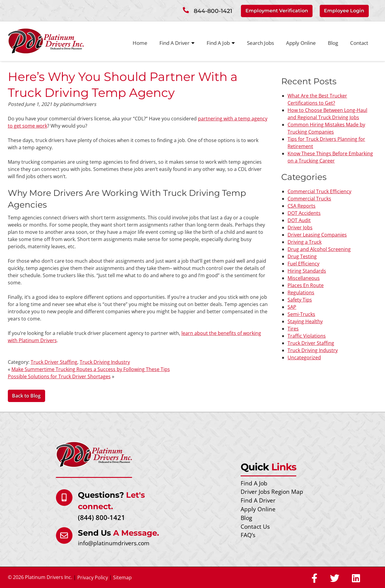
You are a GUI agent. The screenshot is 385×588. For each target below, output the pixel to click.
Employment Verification (277, 11)
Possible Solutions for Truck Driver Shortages (59, 376)
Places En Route (306, 285)
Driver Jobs (300, 227)
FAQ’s (248, 535)
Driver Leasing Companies (317, 235)
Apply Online (301, 43)
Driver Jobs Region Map (272, 492)
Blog (333, 43)
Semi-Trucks (301, 314)
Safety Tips (300, 300)
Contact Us (255, 526)
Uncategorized (304, 357)
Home (140, 43)
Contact (359, 43)
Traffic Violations (307, 336)
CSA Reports (302, 206)
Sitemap (122, 577)
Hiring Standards (307, 271)
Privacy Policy (93, 577)
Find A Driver (177, 43)
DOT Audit (299, 220)
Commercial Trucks (309, 199)
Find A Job (221, 43)
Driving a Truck (305, 242)
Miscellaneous (304, 278)
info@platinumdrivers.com (114, 543)
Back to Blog (26, 396)
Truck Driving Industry (105, 362)
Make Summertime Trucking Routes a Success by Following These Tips (91, 369)
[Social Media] (314, 579)
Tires (293, 329)
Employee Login (344, 11)
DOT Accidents (304, 213)
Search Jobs (260, 43)
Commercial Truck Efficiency (319, 191)
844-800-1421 (213, 11)
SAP (292, 307)
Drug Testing (302, 256)
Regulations (301, 292)
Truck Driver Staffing (54, 362)
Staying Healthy (305, 321)
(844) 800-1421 (102, 517)
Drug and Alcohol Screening (319, 249)
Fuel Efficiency (303, 264)
